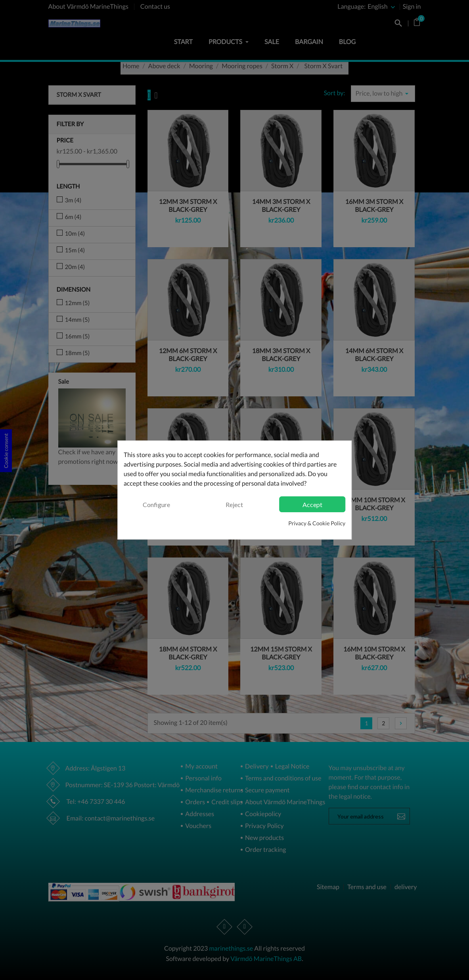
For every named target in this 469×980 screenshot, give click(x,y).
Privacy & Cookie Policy (317, 523)
